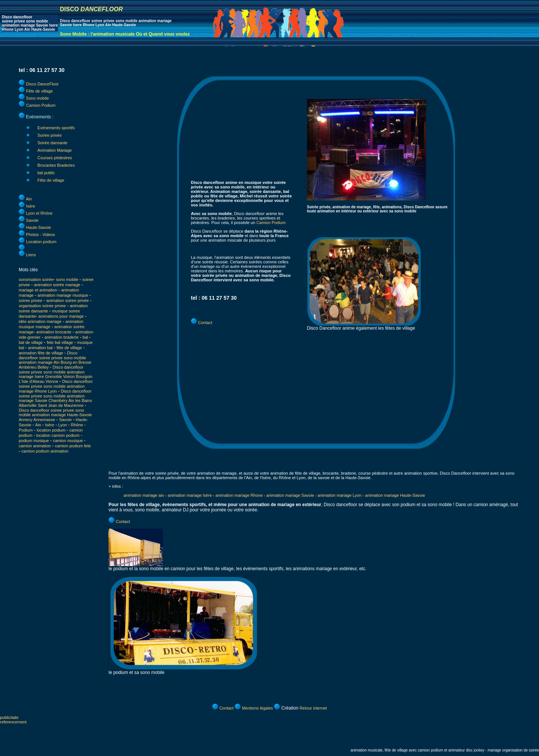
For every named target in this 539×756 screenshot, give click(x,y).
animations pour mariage (61, 316)
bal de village (31, 342)
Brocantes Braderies (56, 165)
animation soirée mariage (57, 285)
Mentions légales (257, 708)
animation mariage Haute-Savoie (395, 495)
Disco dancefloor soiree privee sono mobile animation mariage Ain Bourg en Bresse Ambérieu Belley (55, 360)
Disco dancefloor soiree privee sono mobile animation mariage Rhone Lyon (56, 386)
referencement (13, 722)
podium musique (34, 441)
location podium (52, 430)
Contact (205, 323)
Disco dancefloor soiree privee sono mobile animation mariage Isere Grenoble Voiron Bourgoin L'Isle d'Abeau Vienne (56, 374)
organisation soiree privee (42, 306)
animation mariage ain (144, 495)
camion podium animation (45, 451)
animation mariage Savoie (290, 495)
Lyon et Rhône (39, 213)
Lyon (63, 425)
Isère (30, 206)
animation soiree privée (67, 300)
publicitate (9, 717)
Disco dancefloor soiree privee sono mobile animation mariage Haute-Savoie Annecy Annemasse (55, 415)
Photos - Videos (40, 235)
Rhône (77, 425)
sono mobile (67, 279)
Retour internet (313, 708)
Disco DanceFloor (42, 84)
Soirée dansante (52, 143)
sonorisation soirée (36, 279)
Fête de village (39, 91)
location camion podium (58, 435)
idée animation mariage (40, 321)
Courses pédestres (55, 158)
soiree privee (31, 300)
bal (86, 337)
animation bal (41, 348)
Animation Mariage (55, 150)
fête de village (70, 348)
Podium (26, 430)
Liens (31, 255)
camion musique (68, 441)
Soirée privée (50, 135)
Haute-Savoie (38, 227)
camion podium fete (73, 446)
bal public (46, 173)
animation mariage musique (63, 295)
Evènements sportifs (56, 128)
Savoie (32, 220)
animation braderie (62, 337)
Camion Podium (41, 105)
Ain (29, 199)
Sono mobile (37, 98)
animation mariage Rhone (239, 495)
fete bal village (60, 342)
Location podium (41, 242)
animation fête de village (41, 353)
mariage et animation (38, 290)
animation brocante (54, 332)
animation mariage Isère (190, 495)
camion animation (35, 446)
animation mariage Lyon (340, 495)
